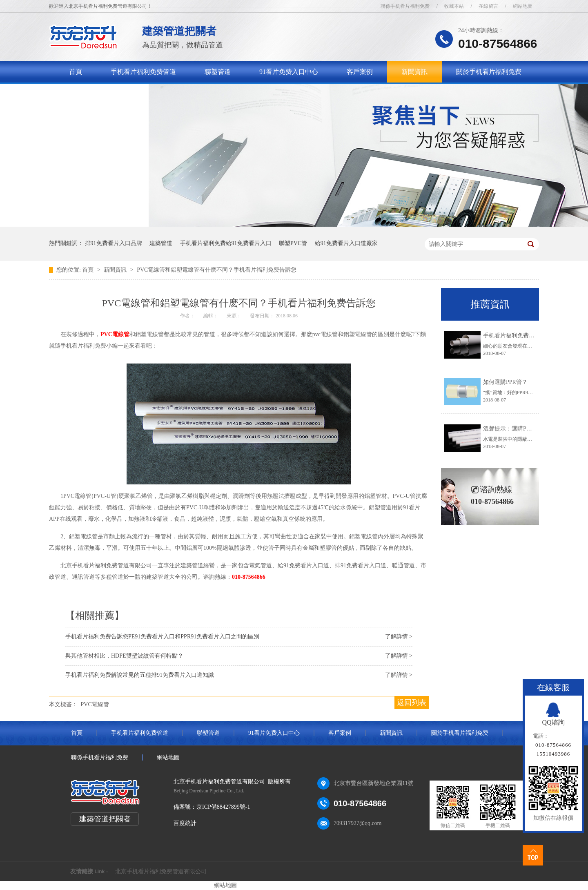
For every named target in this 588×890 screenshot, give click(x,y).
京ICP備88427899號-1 (223, 807)
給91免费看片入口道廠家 (346, 243)
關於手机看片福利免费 (489, 72)
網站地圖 (523, 6)
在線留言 (488, 6)
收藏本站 (454, 6)
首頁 (76, 72)
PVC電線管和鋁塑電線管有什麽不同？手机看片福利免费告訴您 (217, 270)
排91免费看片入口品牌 (114, 243)
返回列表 (412, 703)
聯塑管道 (218, 72)
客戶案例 (360, 72)
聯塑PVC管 (293, 243)
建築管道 (161, 243)
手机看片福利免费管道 (143, 72)
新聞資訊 (414, 72)
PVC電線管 (115, 334)
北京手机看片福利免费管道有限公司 (161, 871)
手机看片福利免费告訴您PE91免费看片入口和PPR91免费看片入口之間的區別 (162, 637)
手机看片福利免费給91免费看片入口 (226, 243)
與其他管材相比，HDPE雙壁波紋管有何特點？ (124, 656)
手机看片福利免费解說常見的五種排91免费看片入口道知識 (140, 675)
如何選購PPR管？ (505, 382)
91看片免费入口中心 (289, 72)
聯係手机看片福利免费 (405, 6)
